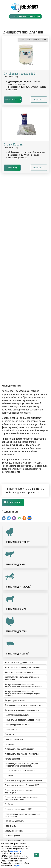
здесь (18, 866)
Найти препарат (13, 502)
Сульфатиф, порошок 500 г (20, 74)
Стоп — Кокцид (13, 145)
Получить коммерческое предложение (26, 16)
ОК (36, 855)
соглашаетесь (16, 851)
